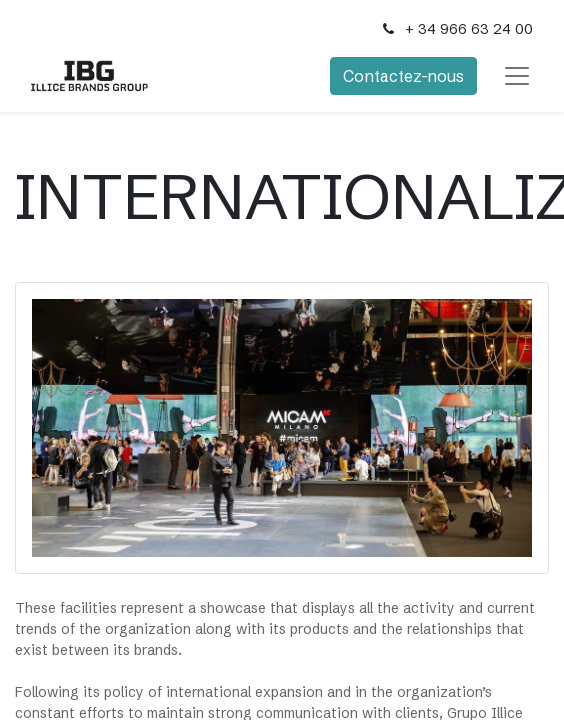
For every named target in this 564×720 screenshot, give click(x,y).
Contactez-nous (403, 76)
